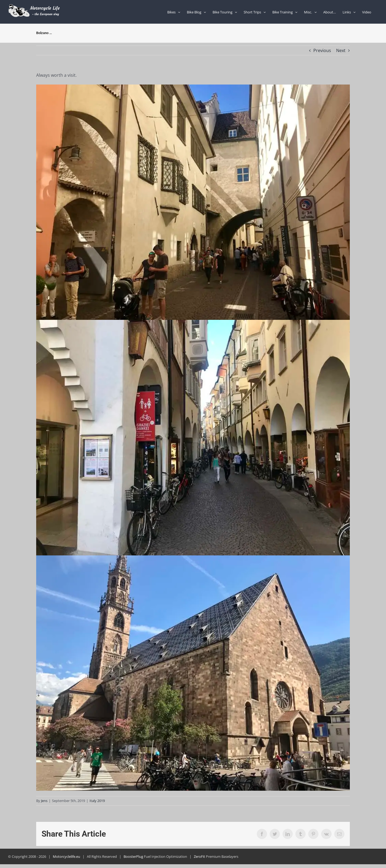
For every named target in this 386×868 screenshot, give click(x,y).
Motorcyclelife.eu (66, 856)
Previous (322, 50)
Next (341, 50)
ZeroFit (199, 856)
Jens (44, 801)
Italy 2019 (97, 801)
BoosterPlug (133, 856)
